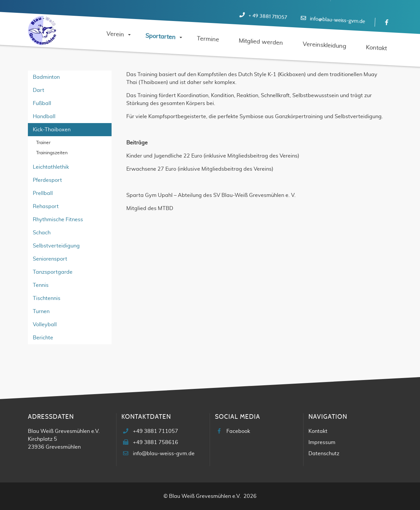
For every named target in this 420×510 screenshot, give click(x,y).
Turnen (41, 311)
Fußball (42, 103)
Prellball (43, 193)
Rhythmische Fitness (58, 220)
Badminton (46, 77)
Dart (39, 90)
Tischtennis (47, 298)
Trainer (43, 143)
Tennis (41, 285)
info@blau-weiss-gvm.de (337, 20)
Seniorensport (50, 259)
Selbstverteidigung (56, 246)
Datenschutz (324, 454)
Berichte (43, 338)
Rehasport (46, 206)
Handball (44, 117)
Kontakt (318, 431)
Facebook (238, 431)
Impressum (322, 442)
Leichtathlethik (51, 167)
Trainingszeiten (52, 153)
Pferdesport (47, 180)
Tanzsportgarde (53, 272)
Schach (42, 233)
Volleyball (45, 325)
